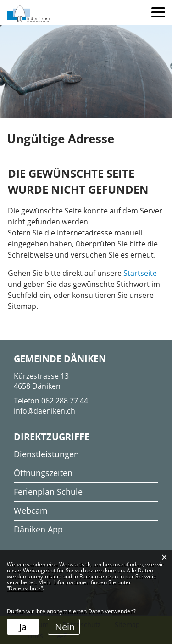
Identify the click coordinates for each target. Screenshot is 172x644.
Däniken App (38, 529)
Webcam (31, 510)
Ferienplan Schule (48, 492)
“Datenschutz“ (25, 588)
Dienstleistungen (46, 454)
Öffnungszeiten (43, 473)
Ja (23, 627)
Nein (65, 627)
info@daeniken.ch (44, 411)
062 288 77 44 (65, 401)
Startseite (140, 273)
